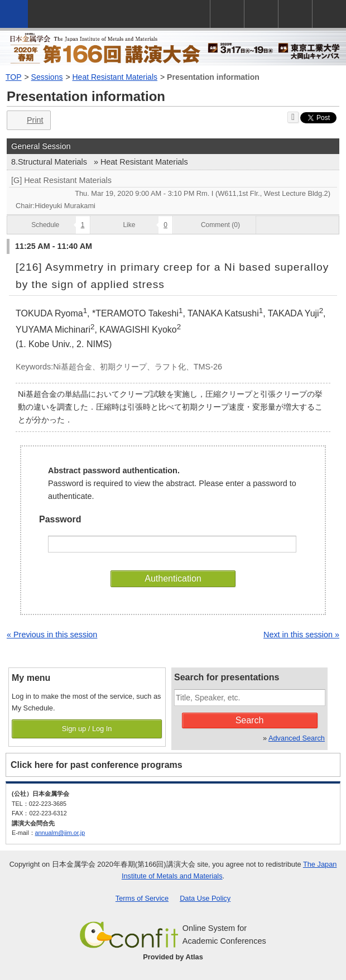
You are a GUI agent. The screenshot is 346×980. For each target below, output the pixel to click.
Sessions (47, 77)
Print (28, 120)
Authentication (173, 578)
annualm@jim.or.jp (60, 833)
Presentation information (213, 77)
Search (250, 720)
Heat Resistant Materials (115, 77)
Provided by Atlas (173, 957)
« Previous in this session (52, 635)
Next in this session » (301, 635)
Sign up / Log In (87, 729)
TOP (14, 77)
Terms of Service (142, 898)
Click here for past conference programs (97, 765)
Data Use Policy (205, 898)
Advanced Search (297, 738)
